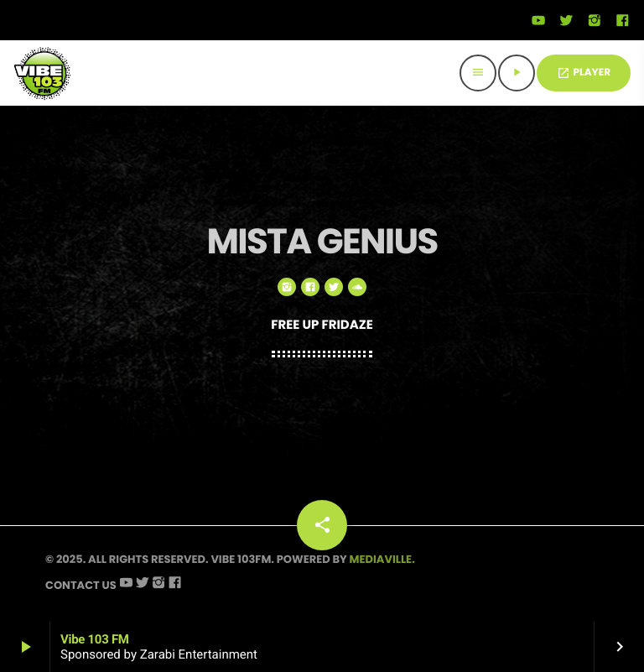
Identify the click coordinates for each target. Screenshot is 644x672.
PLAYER (584, 73)
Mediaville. (382, 559)
